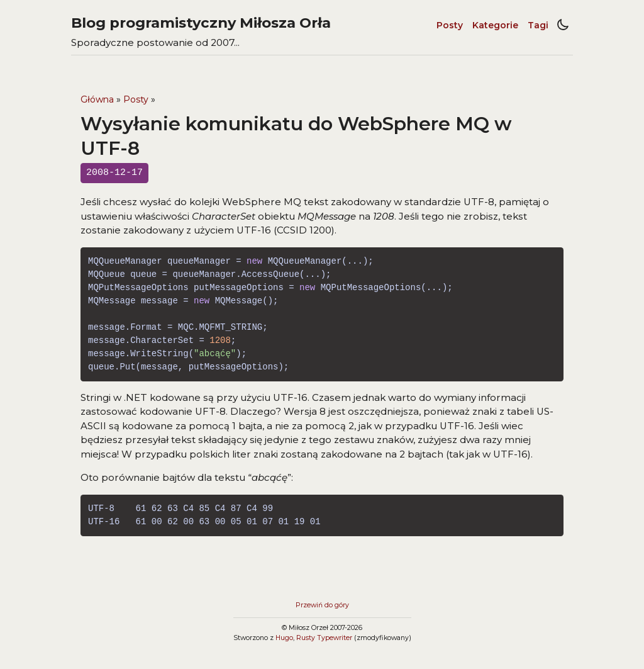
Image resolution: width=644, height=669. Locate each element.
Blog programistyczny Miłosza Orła (201, 23)
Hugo (284, 638)
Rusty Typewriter (324, 638)
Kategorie (495, 25)
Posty (450, 25)
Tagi (538, 25)
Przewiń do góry (322, 605)
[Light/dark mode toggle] (563, 25)
